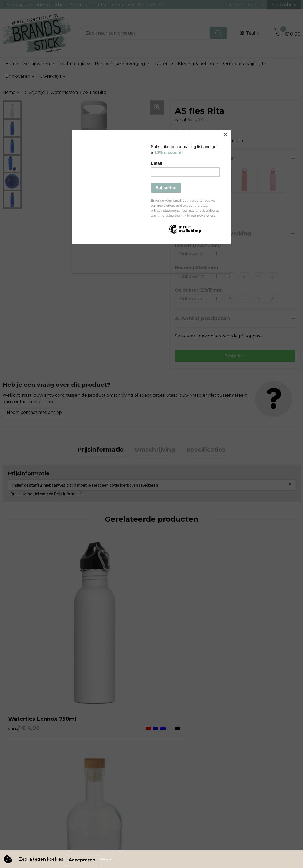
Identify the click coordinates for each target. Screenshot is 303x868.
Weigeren (108, 860)
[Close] (230, 132)
